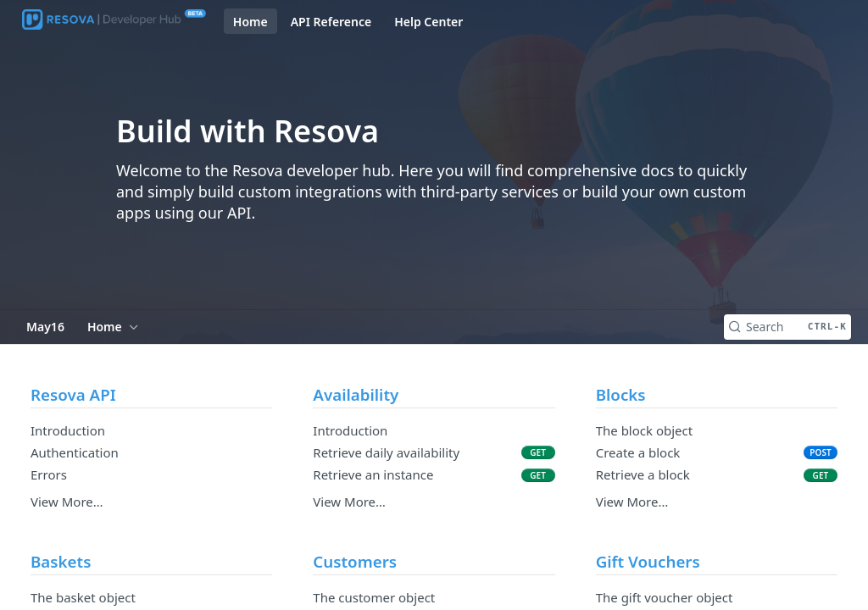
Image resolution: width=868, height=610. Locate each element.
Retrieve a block (643, 474)
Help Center (428, 22)
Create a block (638, 452)
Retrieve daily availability (386, 452)
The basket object (83, 597)
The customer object (374, 597)
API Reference (331, 22)
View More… (67, 502)
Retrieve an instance (373, 474)
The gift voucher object (665, 597)
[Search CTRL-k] (787, 327)
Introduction (68, 430)
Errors (49, 474)
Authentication (75, 452)
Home (250, 22)
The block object (645, 430)
